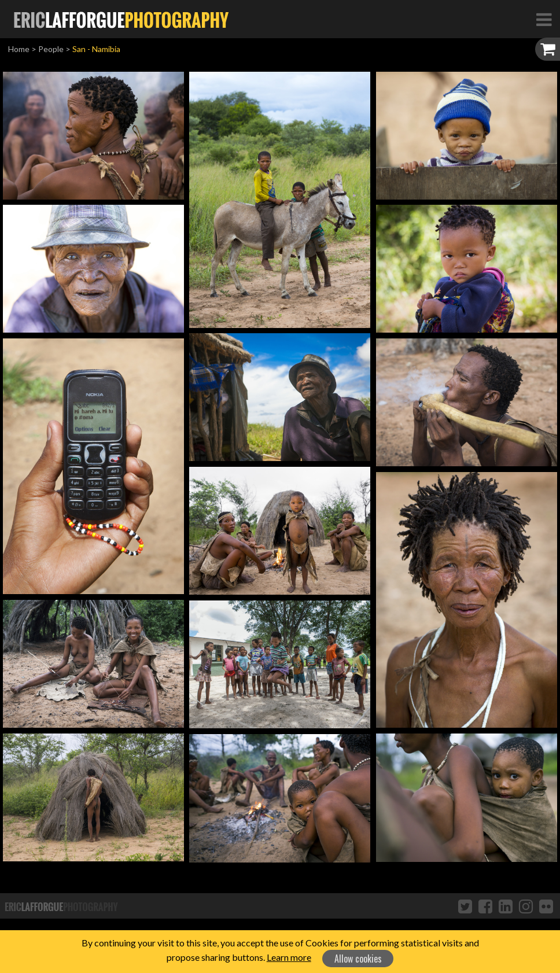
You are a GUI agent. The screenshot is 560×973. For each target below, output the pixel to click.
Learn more (289, 957)
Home (19, 49)
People (51, 49)
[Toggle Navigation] (544, 19)
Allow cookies (358, 959)
